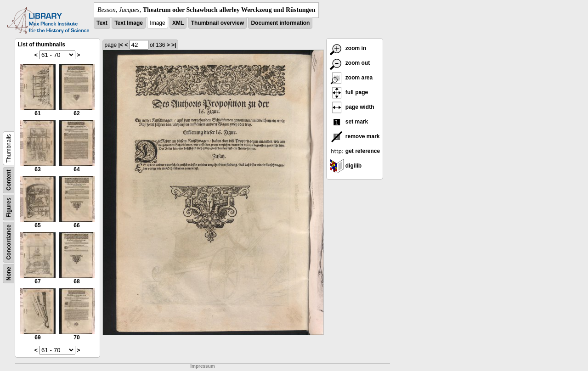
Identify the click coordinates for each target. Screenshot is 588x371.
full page (349, 92)
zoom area (351, 78)
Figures (9, 207)
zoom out (350, 63)
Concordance (9, 242)
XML (178, 23)
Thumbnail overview (218, 23)
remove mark (355, 136)
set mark (349, 122)
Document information (280, 23)
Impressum (202, 366)
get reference (355, 151)
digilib (346, 166)
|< (121, 45)
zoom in (348, 48)
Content (9, 180)
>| (174, 45)
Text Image (129, 23)
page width (352, 107)
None (9, 274)
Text (102, 23)
